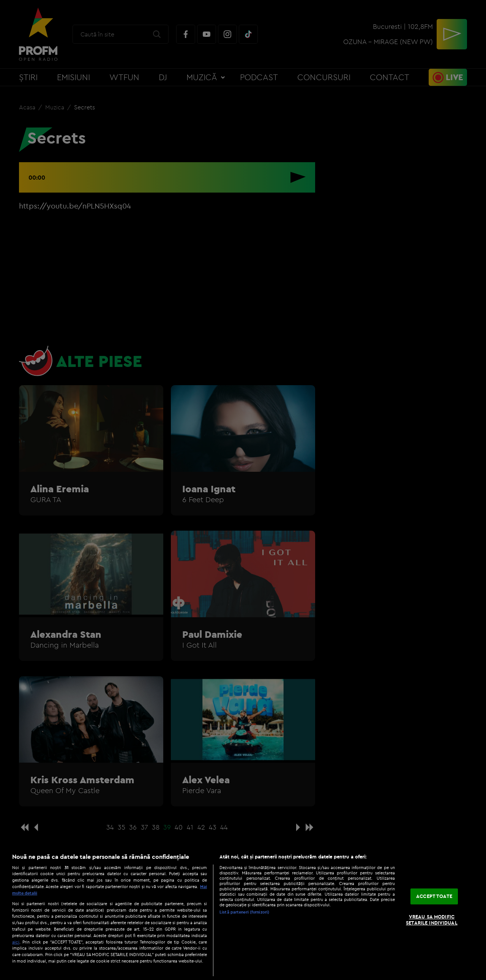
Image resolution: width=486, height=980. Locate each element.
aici (16, 942)
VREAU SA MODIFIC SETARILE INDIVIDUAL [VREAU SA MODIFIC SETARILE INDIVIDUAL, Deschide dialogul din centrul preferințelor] (432, 920)
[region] (243, 913)
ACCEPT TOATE (434, 896)
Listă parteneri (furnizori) (244, 912)
